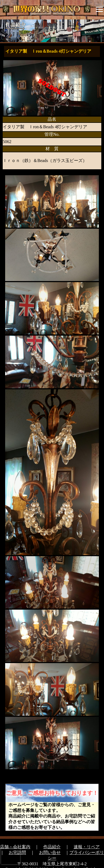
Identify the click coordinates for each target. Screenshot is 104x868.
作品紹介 (52, 847)
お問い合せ (50, 852)
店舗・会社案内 (15, 847)
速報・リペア (87, 847)
